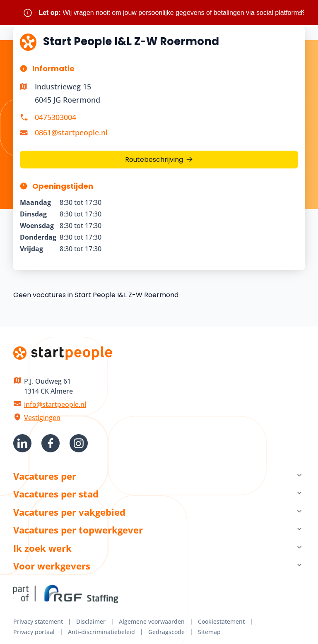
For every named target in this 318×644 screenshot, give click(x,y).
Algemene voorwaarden (152, 621)
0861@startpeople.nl (71, 132)
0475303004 (55, 117)
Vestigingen (42, 418)
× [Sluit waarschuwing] (302, 11)
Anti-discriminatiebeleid (101, 632)
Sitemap (209, 632)
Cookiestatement (221, 621)
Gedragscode (166, 632)
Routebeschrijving (154, 160)
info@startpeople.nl (55, 404)
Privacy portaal (34, 632)
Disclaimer (91, 621)
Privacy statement (38, 621)
